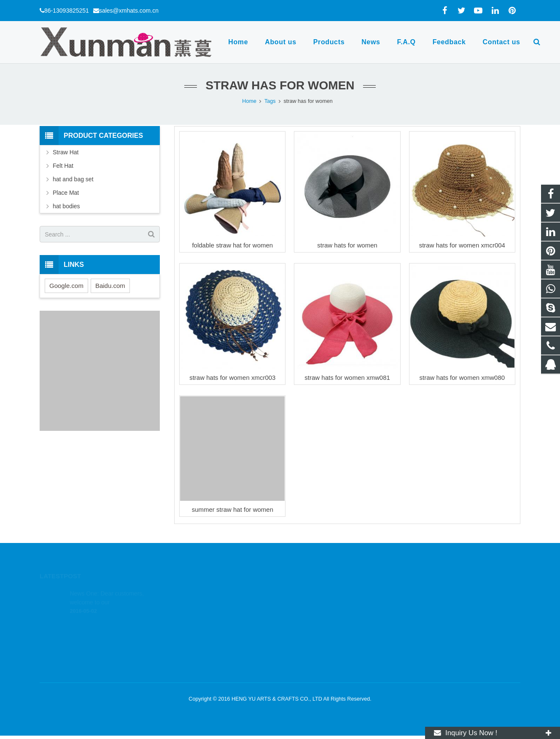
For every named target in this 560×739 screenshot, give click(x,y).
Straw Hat (66, 152)
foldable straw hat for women (232, 245)
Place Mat (66, 193)
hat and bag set (73, 179)
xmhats (302, 642)
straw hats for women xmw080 (462, 378)
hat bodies (66, 206)
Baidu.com (110, 286)
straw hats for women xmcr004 (462, 245)
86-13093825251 (67, 11)
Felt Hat (63, 166)
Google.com (66, 286)
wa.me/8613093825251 (321, 605)
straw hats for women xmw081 (347, 378)
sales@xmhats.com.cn (129, 11)
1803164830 (309, 593)
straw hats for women (347, 245)
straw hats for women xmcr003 (232, 378)
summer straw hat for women (233, 509)
